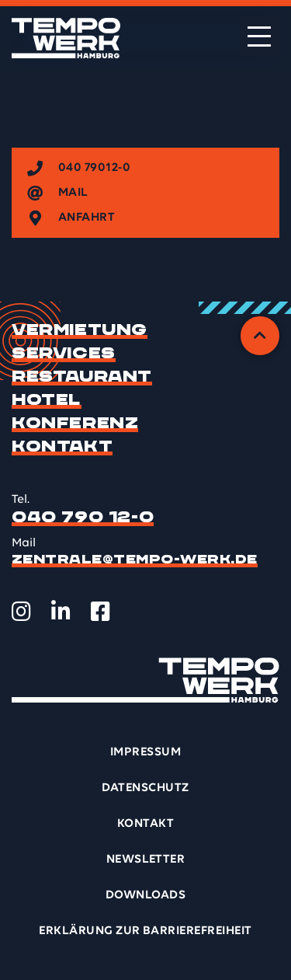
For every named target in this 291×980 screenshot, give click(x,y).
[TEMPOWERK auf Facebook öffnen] (100, 612)
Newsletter (146, 860)
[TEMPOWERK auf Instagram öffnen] (21, 612)
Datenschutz (145, 788)
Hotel (47, 400)
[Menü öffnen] (259, 37)
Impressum (145, 752)
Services (64, 354)
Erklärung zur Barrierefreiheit (145, 931)
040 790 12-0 (83, 518)
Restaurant (82, 377)
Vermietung (80, 330)
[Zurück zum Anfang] (260, 336)
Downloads (145, 895)
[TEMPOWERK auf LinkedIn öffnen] (61, 612)
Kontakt (62, 447)
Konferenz (75, 424)
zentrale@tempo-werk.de (135, 560)
